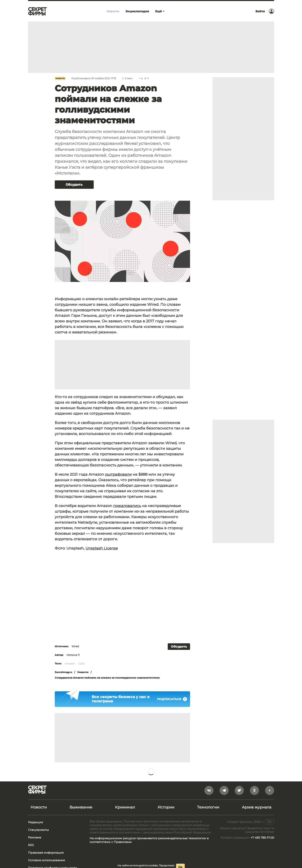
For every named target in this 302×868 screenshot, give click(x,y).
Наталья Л (73, 655)
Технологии (208, 807)
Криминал (125, 807)
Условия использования (46, 860)
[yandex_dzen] (270, 790)
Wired (75, 646)
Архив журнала (257, 807)
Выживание (81, 807)
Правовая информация (46, 853)
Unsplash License (102, 548)
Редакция (35, 822)
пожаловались (127, 506)
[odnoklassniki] (254, 790)
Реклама (35, 837)
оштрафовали (118, 474)
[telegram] (224, 790)
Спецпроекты (38, 830)
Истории (166, 807)
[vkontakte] (209, 790)
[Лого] (38, 11)
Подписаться (172, 699)
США (81, 664)
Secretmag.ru (63, 672)
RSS (31, 845)
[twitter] (239, 790)
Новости (60, 78)
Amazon (70, 664)
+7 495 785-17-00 (262, 838)
